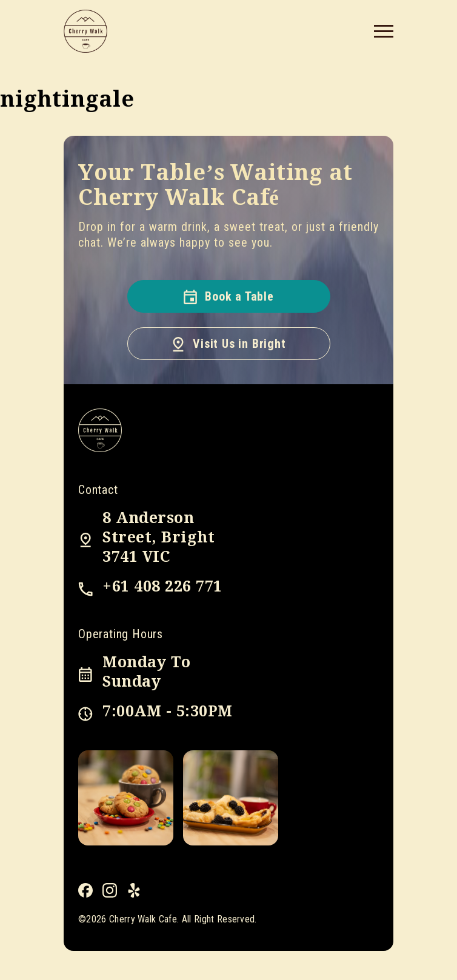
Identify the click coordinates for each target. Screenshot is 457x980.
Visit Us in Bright (228, 344)
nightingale (67, 99)
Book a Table (228, 296)
